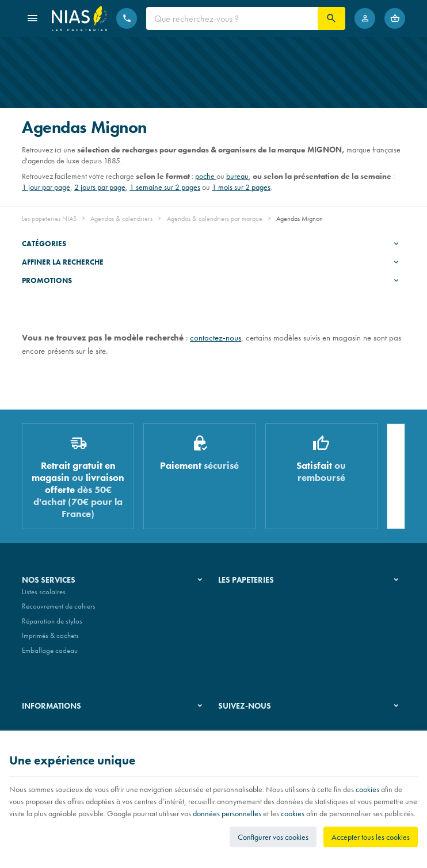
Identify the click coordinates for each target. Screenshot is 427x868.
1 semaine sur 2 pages (165, 187)
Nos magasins (239, 611)
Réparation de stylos (52, 626)
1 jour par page (46, 187)
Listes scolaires (44, 596)
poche (206, 176)
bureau (237, 176)
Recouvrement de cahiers (59, 611)
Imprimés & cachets (50, 641)
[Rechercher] (331, 18)
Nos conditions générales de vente (73, 727)
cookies (367, 789)
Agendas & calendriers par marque (215, 219)
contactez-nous (216, 337)
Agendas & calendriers (121, 219)
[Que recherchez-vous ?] (232, 18)
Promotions (47, 280)
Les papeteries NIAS (49, 219)
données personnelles (227, 813)
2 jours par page (100, 187)
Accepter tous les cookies (371, 837)
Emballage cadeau (50, 655)
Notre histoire (238, 596)
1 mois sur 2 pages (241, 187)
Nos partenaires (242, 626)
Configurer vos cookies (273, 837)
